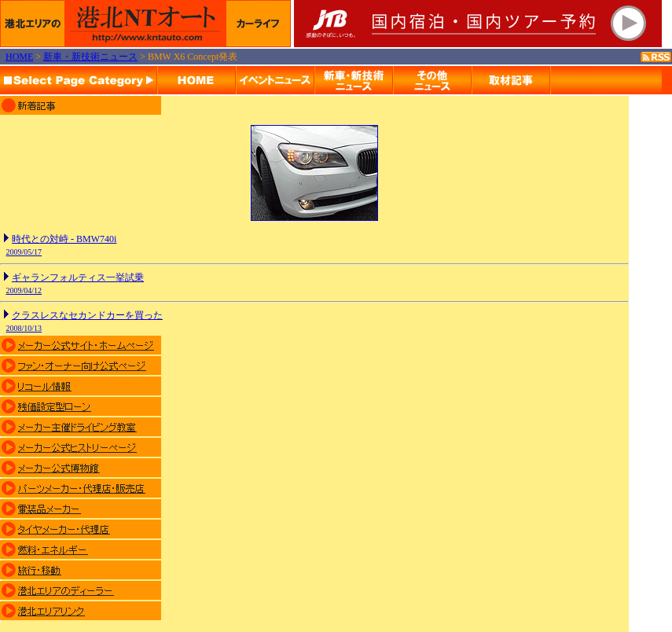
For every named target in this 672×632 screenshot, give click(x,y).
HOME (19, 57)
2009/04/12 (24, 290)
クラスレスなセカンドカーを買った (87, 315)
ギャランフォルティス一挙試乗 (78, 277)
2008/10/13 (24, 328)
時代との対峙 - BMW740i (64, 239)
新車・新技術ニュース (90, 57)
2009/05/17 (24, 252)
